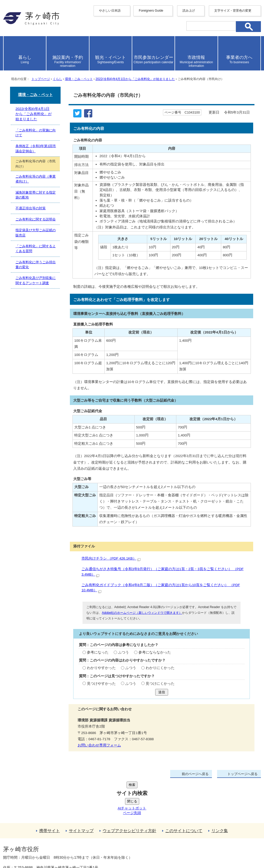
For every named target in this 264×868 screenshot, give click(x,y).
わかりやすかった (101, 668)
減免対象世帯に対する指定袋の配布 (36, 195)
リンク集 (220, 792)
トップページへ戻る (242, 774)
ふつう (123, 652)
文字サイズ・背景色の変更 (233, 11)
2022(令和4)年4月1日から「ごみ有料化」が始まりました (135, 79)
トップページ (41, 79)
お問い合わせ (64, 849)
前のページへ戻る (195, 774)
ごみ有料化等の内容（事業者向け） (36, 179)
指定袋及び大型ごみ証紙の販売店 (36, 233)
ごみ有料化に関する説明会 (36, 219)
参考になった (98, 652)
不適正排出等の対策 (31, 208)
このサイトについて (184, 792)
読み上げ (189, 11)
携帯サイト (49, 792)
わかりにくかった (160, 668)
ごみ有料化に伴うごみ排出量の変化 (36, 265)
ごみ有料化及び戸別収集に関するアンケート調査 (36, 280)
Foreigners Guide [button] (151, 11)
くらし (57, 79)
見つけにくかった (160, 684)
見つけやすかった (101, 684)
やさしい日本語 (110, 11)
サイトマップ (81, 792)
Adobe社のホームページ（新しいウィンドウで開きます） (142, 613)
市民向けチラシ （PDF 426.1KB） (111, 558)
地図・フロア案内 (22, 849)
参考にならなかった (155, 652)
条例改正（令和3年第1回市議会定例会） (36, 148)
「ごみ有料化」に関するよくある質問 (36, 249)
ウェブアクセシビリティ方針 (129, 792)
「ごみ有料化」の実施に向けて (36, 133)
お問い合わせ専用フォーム (99, 745)
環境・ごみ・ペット (79, 79)
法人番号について (65, 838)
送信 (162, 692)
